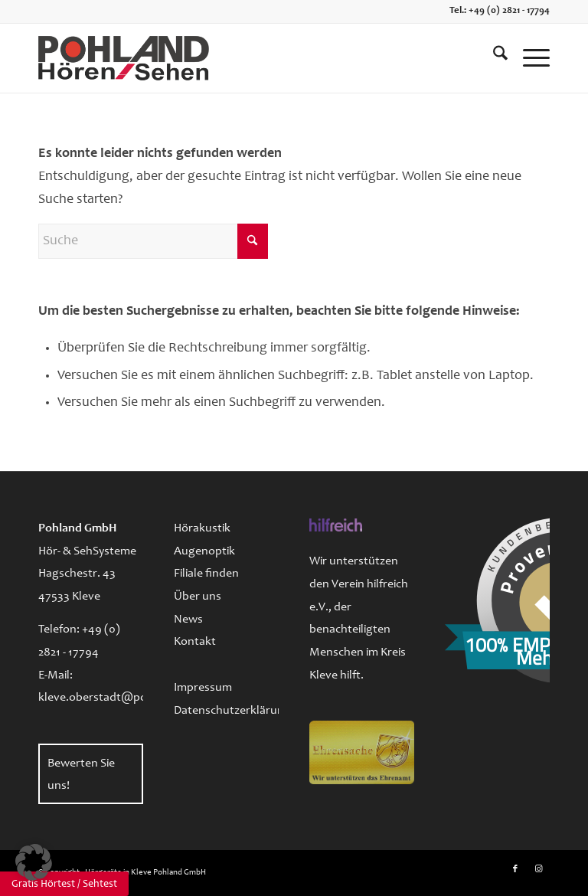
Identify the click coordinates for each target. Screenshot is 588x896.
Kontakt (195, 642)
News (188, 620)
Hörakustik (202, 528)
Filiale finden (206, 574)
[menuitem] (493, 58)
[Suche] (493, 58)
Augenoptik (204, 551)
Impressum (203, 688)
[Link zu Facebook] (515, 869)
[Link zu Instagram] (538, 869)
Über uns (198, 597)
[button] (34, 862)
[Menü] (529, 58)
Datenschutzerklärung (226, 711)
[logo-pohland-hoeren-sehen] (124, 58)
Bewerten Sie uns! (81, 775)
